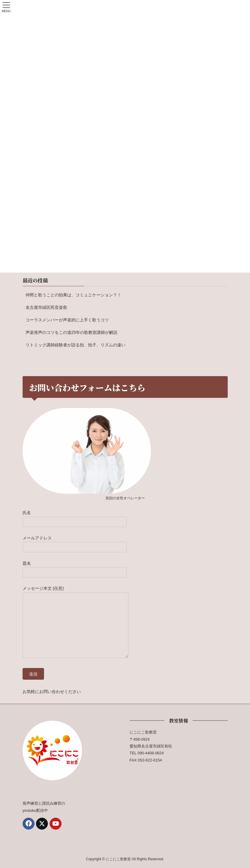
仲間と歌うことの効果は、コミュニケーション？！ (73, 295)
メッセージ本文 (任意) (76, 622)
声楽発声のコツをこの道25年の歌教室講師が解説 (72, 332)
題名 (75, 568)
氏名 (75, 517)
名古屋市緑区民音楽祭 (46, 307)
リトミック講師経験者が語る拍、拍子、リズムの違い (76, 345)
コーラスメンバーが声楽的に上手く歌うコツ (67, 320)
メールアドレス (75, 542)
